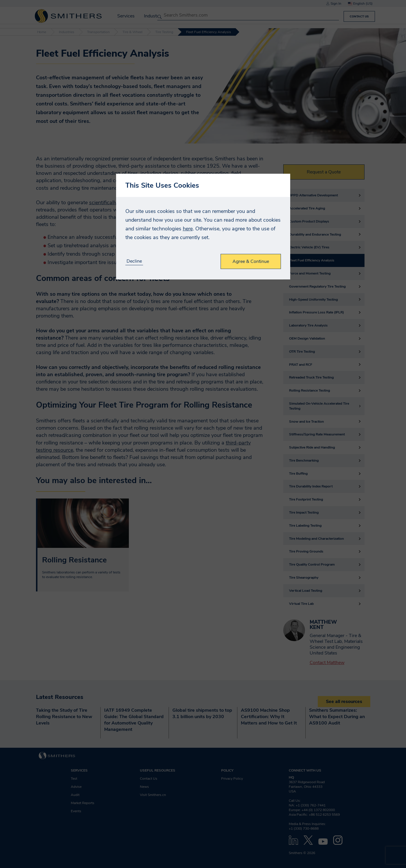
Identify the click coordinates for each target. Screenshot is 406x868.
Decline (134, 261)
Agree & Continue (251, 261)
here (188, 229)
